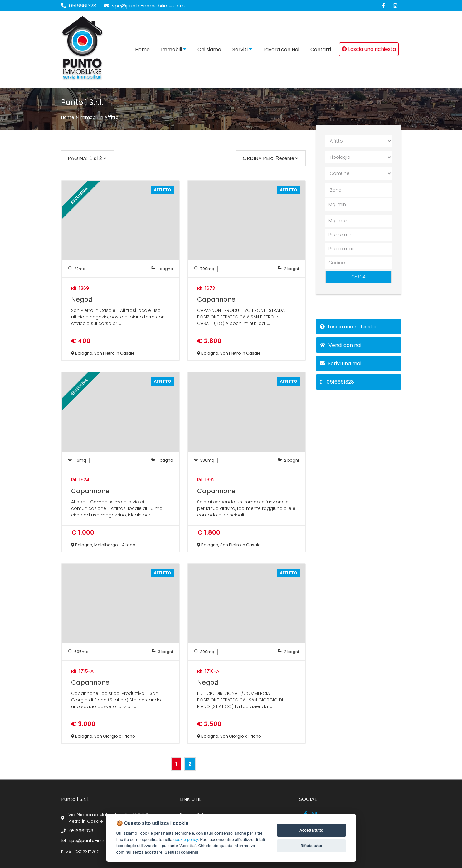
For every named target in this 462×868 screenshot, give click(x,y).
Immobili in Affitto (99, 117)
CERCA (358, 277)
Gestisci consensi (181, 852)
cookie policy (186, 839)
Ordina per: (258, 158)
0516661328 (83, 6)
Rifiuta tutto (311, 846)
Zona (336, 190)
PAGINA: (78, 158)
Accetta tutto (311, 830)
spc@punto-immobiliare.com (144, 6)
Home (68, 117)
